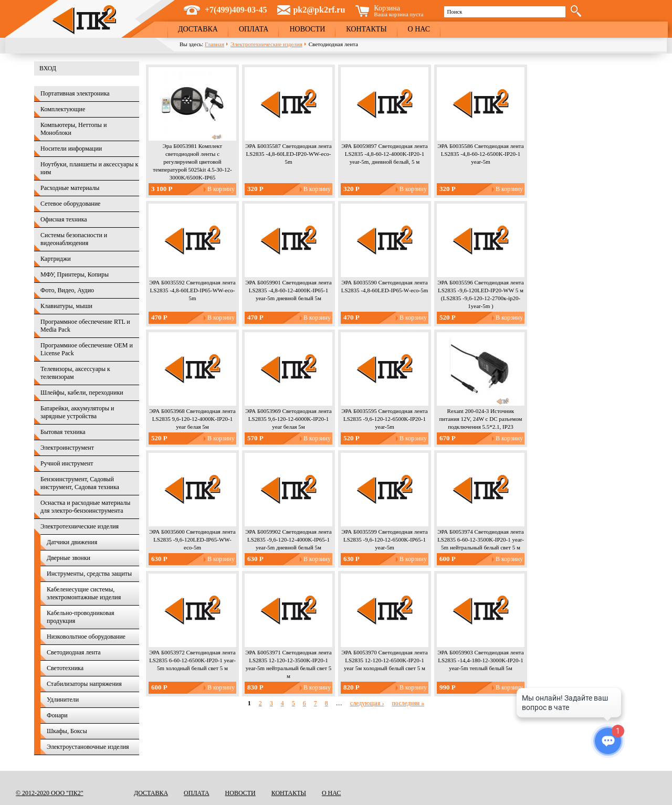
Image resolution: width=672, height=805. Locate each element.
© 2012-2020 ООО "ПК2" (50, 793)
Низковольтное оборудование (86, 637)
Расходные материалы (70, 188)
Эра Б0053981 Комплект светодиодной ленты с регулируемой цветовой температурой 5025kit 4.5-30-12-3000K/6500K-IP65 (192, 162)
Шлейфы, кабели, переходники (82, 393)
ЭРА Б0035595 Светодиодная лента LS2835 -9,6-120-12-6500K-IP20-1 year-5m (384, 419)
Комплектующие (63, 109)
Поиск (454, 12)
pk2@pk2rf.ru (319, 10)
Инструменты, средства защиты (89, 574)
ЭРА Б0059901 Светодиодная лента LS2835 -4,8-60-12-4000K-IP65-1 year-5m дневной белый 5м (288, 290)
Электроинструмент (67, 448)
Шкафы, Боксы (67, 731)
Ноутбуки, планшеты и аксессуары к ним (89, 168)
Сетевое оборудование (70, 204)
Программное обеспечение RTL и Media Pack (85, 326)
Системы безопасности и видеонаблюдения (74, 239)
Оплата (254, 29)
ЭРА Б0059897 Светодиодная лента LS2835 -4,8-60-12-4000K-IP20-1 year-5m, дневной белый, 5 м (384, 154)
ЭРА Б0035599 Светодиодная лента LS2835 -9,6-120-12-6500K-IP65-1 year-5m (384, 539)
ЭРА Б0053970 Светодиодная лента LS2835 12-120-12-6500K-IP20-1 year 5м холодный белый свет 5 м (384, 660)
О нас (419, 29)
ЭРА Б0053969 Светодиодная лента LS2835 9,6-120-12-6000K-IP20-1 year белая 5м (288, 419)
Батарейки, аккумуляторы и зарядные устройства (77, 412)
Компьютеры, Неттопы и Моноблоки (73, 129)
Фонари (57, 715)
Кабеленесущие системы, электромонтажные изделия (84, 593)
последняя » (408, 703)
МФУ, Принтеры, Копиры (75, 274)
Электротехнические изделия (266, 44)
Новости (307, 29)
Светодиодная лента (74, 652)
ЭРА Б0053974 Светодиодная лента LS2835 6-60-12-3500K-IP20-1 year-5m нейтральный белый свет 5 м (481, 539)
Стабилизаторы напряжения (84, 684)
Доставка (198, 29)
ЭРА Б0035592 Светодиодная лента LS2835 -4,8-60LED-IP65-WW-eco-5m (192, 290)
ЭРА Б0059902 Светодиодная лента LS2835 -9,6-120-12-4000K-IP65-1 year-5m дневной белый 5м (288, 539)
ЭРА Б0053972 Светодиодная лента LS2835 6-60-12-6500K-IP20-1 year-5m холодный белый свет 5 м (192, 660)
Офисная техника (64, 219)
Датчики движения (72, 542)
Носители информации (71, 149)
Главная (214, 44)
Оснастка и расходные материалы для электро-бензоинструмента (85, 507)
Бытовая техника (63, 432)
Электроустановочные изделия (88, 747)
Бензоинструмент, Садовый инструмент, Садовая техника (80, 483)
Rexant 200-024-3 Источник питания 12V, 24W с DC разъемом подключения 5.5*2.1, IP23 (480, 419)
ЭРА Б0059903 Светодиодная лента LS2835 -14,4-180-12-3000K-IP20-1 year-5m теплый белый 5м (480, 660)
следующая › (367, 703)
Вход (48, 68)
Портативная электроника (75, 93)
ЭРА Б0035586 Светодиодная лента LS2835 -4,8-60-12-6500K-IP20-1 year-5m (480, 154)
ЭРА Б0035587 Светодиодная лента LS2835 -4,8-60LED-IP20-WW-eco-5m (288, 154)
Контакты (366, 29)
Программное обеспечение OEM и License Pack (87, 349)
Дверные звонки (69, 558)
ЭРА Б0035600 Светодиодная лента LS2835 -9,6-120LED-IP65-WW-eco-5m (192, 539)
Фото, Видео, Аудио (67, 290)
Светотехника (65, 668)
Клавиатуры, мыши (66, 306)
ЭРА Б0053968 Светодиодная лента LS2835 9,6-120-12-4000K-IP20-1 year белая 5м (192, 419)
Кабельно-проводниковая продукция (81, 617)
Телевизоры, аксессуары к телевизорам (75, 373)
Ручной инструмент (67, 463)
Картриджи (56, 259)
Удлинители (63, 700)
